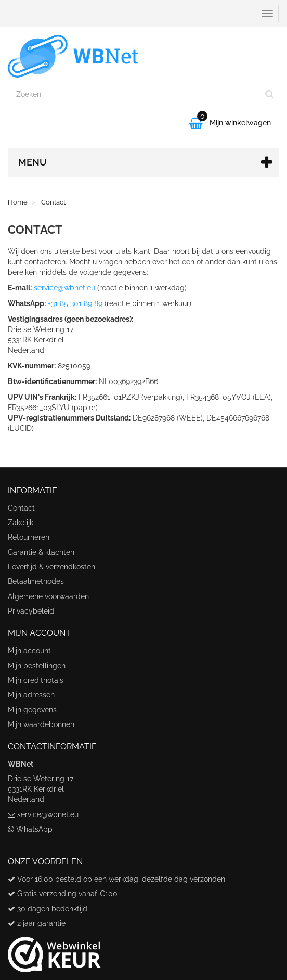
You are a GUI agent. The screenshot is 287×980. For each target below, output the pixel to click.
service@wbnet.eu (64, 288)
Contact (21, 508)
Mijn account (29, 651)
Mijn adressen (31, 695)
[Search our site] (134, 94)
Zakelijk (21, 523)
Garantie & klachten (41, 552)
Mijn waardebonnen (41, 724)
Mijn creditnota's (36, 680)
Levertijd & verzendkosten (51, 567)
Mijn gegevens (32, 710)
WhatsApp (34, 829)
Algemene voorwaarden (48, 596)
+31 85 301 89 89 (75, 303)
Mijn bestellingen (37, 666)
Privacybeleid (31, 611)
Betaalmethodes (36, 581)
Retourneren (29, 537)
